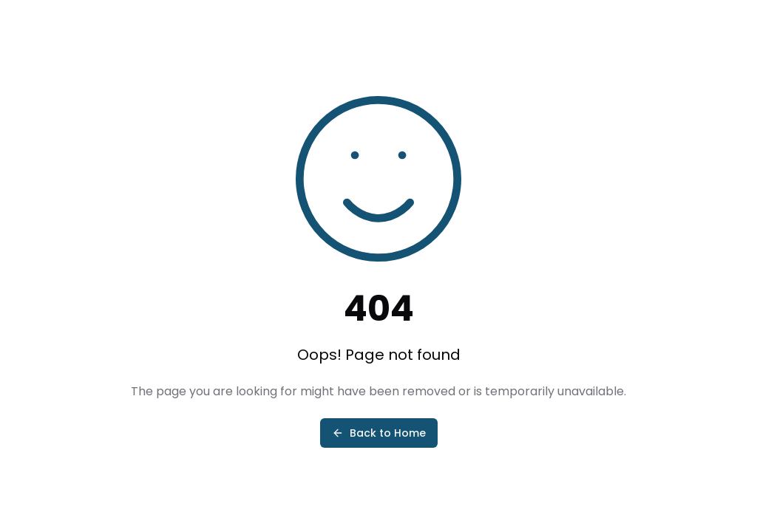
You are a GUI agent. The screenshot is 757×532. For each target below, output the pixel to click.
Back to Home (379, 433)
